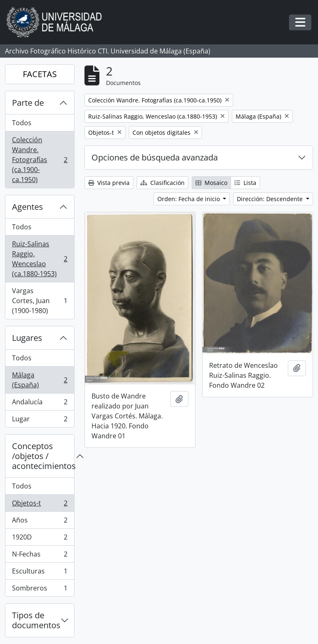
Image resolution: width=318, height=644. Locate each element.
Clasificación (163, 183)
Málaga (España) (40, 380)
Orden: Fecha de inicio (189, 199)
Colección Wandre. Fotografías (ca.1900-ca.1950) (40, 160)
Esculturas (40, 573)
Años (40, 522)
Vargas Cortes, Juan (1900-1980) (40, 301)
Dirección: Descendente (271, 199)
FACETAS (40, 74)
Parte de (28, 103)
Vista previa (109, 183)
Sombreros (40, 590)
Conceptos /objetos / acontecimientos (43, 456)
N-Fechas (40, 556)
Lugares (27, 338)
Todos (22, 123)
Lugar (40, 420)
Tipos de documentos (36, 620)
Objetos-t (40, 505)
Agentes (28, 207)
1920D (40, 539)
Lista (245, 183)
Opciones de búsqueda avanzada (155, 157)
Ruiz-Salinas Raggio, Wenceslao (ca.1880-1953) (40, 259)
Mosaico (211, 183)
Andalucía (40, 404)
